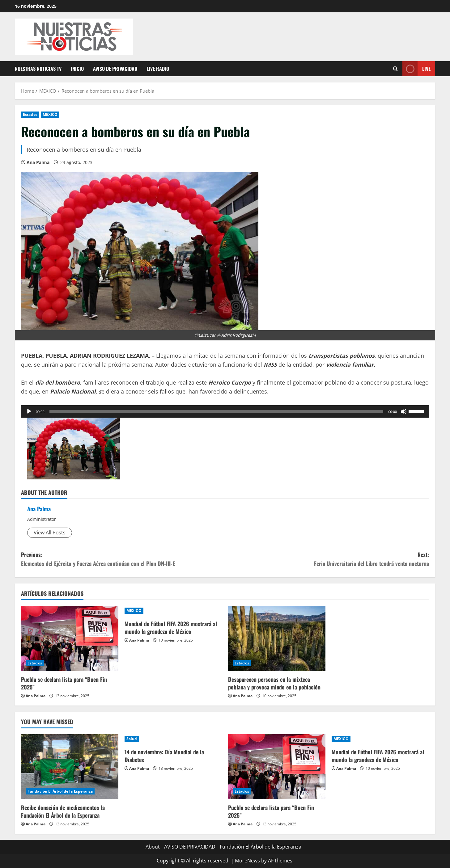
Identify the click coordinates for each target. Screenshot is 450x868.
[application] (225, 411)
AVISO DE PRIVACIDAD (115, 69)
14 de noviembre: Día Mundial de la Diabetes (164, 756)
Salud (132, 739)
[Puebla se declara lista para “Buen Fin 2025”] (70, 638)
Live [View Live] (416, 69)
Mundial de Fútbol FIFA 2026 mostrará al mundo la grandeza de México (171, 628)
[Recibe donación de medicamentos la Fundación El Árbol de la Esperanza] (70, 767)
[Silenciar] (404, 411)
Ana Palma (38, 162)
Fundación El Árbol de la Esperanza (60, 791)
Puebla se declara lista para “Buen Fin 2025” (64, 683)
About (153, 847)
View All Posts (50, 533)
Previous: (123, 559)
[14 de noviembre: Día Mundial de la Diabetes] (173, 739)
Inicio (77, 69)
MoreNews (247, 861)
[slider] (217, 411)
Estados (30, 114)
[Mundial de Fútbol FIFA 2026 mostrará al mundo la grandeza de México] (173, 611)
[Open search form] (395, 69)
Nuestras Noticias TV (38, 69)
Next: (327, 559)
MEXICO (50, 114)
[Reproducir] (29, 411)
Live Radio (158, 69)
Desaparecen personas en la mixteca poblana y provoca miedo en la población (274, 683)
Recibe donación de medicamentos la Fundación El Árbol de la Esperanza (63, 811)
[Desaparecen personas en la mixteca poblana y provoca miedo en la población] (277, 638)
